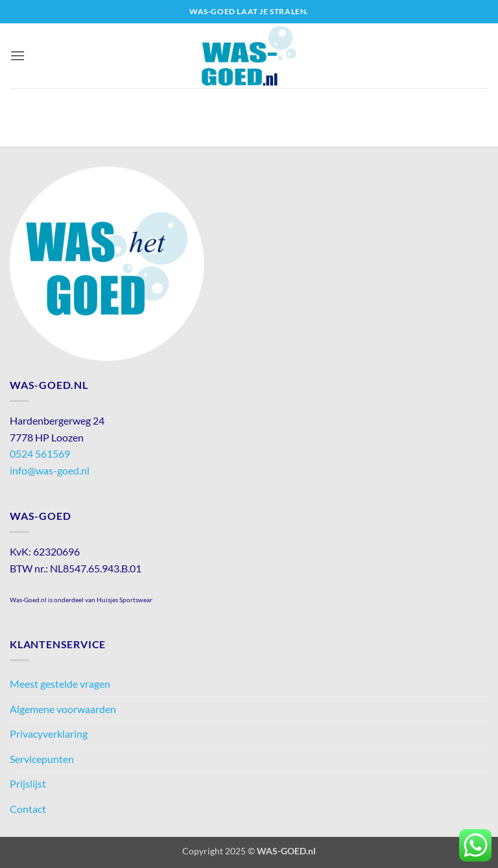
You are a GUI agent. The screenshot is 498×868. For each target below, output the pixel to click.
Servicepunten (42, 759)
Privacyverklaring (49, 733)
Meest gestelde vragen (60, 684)
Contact (28, 809)
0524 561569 (40, 453)
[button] (18, 55)
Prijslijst (28, 783)
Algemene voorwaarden (63, 709)
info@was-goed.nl (50, 470)
